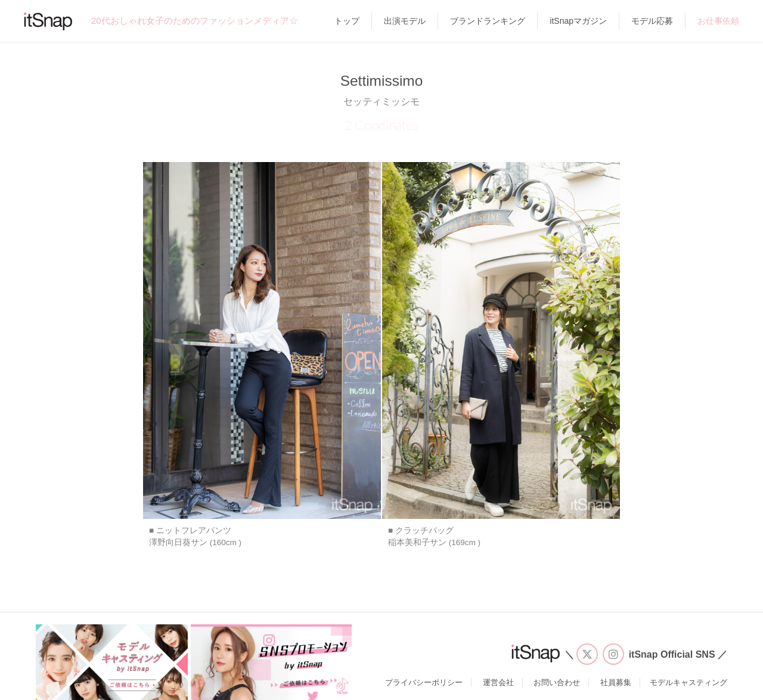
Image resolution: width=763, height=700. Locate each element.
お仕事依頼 (718, 21)
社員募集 (616, 682)
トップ (347, 21)
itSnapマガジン (578, 21)
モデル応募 (652, 21)
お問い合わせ (557, 682)
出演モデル (405, 21)
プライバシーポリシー (424, 682)
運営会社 (498, 682)
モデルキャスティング (688, 682)
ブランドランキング (488, 21)
